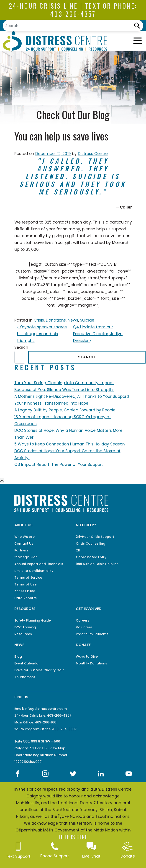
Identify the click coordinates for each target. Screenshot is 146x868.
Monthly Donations (91, 663)
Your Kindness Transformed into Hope (53, 403)
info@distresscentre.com (46, 709)
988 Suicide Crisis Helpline (97, 564)
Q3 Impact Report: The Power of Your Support (59, 465)
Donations (56, 320)
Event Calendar (27, 663)
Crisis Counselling (91, 543)
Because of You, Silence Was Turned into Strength (64, 390)
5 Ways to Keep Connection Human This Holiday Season (70, 444)
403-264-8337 (64, 729)
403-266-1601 (46, 722)
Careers (83, 620)
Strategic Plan (26, 557)
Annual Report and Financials (39, 564)
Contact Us (24, 543)
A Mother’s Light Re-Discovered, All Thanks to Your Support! (72, 396)
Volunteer (84, 627)
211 (78, 550)
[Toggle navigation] (138, 41)
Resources (23, 634)
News (73, 320)
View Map (57, 748)
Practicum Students (92, 634)
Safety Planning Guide (33, 620)
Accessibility (25, 591)
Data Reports (26, 598)
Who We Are (24, 537)
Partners (21, 550)
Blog (18, 657)
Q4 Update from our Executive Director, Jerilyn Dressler (98, 334)
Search (21, 347)
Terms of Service (28, 578)
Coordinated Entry (91, 557)
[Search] (73, 26)
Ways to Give (87, 657)
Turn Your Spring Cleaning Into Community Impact (64, 383)
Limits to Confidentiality (34, 571)
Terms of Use (25, 584)
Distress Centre (93, 154)
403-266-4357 (73, 14)
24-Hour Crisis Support (95, 537)
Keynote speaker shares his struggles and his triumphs (42, 334)
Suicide (87, 320)
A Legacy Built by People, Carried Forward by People (65, 410)
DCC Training (25, 627)
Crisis (39, 320)
